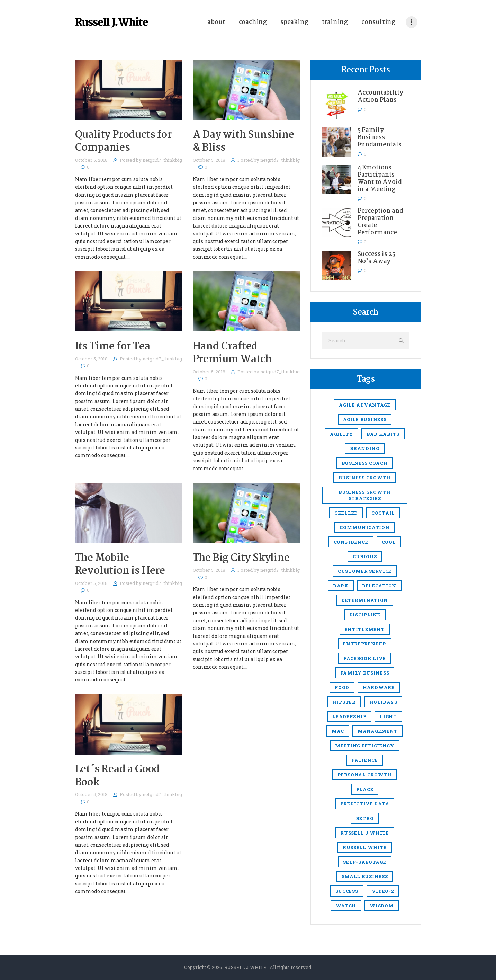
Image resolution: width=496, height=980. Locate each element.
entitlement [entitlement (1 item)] (365, 629)
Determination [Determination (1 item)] (365, 600)
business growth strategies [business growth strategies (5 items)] (365, 495)
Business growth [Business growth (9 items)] (365, 478)
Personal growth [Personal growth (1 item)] (365, 775)
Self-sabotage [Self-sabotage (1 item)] (364, 862)
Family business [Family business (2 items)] (365, 673)
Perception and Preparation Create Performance (380, 222)
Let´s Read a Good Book (118, 776)
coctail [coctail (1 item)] (383, 513)
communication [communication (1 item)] (364, 527)
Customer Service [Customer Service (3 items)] (365, 571)
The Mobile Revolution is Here (120, 565)
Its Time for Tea (113, 347)
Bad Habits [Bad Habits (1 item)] (383, 434)
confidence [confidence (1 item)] (351, 542)
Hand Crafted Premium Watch (232, 353)
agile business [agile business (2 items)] (365, 419)
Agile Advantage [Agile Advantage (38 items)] (365, 405)
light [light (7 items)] (388, 716)
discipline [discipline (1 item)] (365, 615)
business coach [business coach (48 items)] (365, 463)
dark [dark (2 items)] (341, 586)
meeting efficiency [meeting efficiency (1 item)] (365, 746)
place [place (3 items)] (365, 789)
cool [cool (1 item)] (389, 542)
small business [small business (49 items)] (365, 876)
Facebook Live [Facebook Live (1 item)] (365, 658)
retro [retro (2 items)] (365, 818)
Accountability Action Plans (380, 97)
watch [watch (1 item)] (346, 906)
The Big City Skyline (241, 558)
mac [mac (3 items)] (338, 731)
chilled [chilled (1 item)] (346, 513)
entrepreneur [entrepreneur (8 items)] (364, 644)
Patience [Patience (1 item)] (365, 760)
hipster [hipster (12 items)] (344, 702)
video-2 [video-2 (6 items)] (383, 891)
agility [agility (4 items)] (341, 434)
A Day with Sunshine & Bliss (244, 142)
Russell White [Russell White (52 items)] (365, 847)
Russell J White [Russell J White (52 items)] (365, 833)
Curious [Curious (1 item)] (365, 556)
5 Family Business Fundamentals (380, 138)
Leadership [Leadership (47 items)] (349, 716)
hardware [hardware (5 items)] (379, 687)
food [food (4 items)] (342, 687)
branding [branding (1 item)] (365, 448)
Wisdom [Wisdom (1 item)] (382, 906)
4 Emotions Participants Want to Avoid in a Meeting (380, 179)
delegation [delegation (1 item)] (379, 586)
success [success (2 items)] (347, 891)
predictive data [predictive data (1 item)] (365, 804)
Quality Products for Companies (123, 142)
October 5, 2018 (91, 160)
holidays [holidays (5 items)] (383, 702)
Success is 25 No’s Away (376, 258)
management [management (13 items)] (378, 731)
